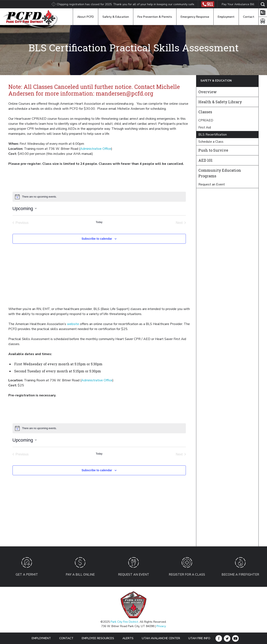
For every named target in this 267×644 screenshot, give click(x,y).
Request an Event (212, 184)
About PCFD (86, 17)
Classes (205, 112)
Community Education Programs (220, 173)
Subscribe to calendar (97, 239)
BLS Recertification (213, 135)
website (73, 324)
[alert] (99, 197)
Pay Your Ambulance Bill (238, 4)
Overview (208, 92)
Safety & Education (116, 17)
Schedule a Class (211, 142)
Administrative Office (96, 149)
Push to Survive (213, 150)
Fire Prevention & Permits (155, 17)
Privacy (161, 626)
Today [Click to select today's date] (99, 222)
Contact (249, 17)
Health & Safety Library (220, 102)
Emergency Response (195, 17)
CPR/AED (206, 120)
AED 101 (205, 160)
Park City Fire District (124, 622)
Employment (226, 17)
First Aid (205, 127)
